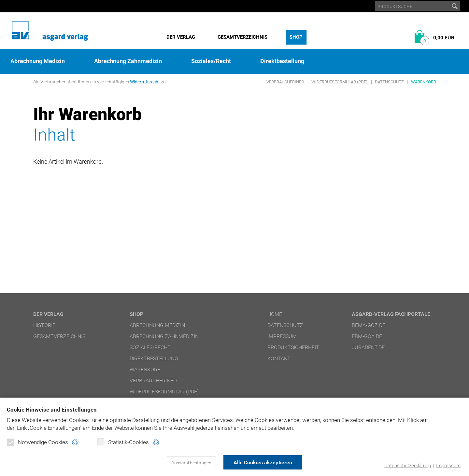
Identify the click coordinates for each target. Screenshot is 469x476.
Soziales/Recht (211, 61)
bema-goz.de (369, 325)
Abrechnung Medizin (38, 61)
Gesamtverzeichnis (242, 37)
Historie (44, 325)
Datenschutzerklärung (408, 466)
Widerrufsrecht (145, 82)
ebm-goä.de (367, 336)
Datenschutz (389, 82)
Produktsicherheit (293, 347)
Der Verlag (181, 37)
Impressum (448, 466)
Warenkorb (424, 82)
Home (275, 314)
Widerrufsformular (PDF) (340, 82)
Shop (296, 37)
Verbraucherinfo (285, 82)
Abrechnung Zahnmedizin (128, 61)
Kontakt (279, 358)
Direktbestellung (282, 61)
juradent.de (368, 347)
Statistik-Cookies (123, 442)
